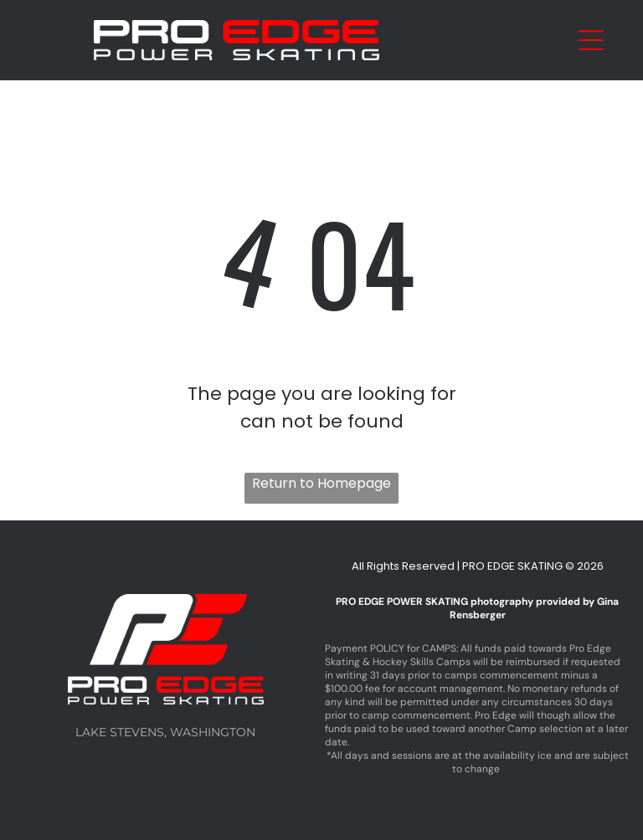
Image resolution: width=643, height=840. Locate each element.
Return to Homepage (321, 483)
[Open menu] (591, 40)
